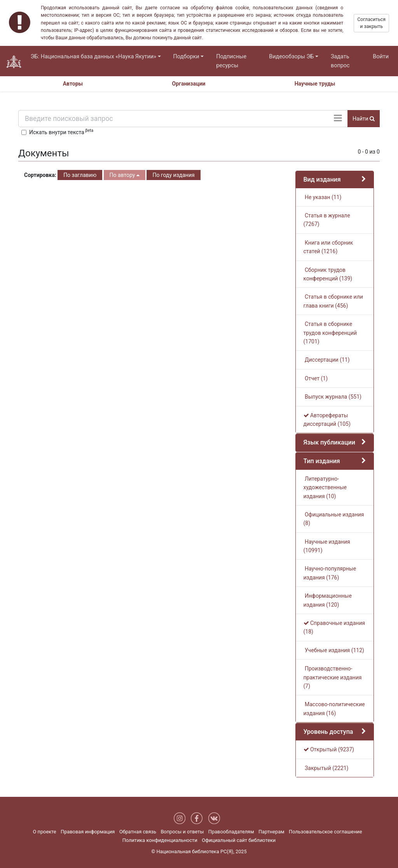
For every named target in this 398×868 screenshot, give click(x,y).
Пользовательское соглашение (325, 832)
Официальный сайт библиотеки (239, 840)
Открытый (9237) (329, 749)
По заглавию (80, 175)
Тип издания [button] (322, 461)
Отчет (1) (316, 378)
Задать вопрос (340, 61)
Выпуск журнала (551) (333, 397)
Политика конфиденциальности (160, 840)
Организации (189, 84)
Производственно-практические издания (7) (333, 677)
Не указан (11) (323, 197)
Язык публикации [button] (329, 442)
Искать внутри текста (61, 131)
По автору (125, 175)
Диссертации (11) (327, 360)
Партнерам (271, 832)
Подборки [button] (186, 57)
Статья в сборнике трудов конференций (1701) (330, 333)
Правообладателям (231, 832)
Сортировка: (40, 175)
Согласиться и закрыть (371, 23)
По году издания (173, 175)
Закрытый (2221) (326, 768)
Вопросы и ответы (182, 832)
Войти (381, 57)
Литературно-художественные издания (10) (325, 487)
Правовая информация (88, 832)
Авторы (73, 84)
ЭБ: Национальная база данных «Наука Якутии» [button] (93, 57)
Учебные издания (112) (334, 650)
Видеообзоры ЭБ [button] (291, 57)
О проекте (45, 832)
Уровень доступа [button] (328, 732)
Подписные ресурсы (231, 61)
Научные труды (315, 84)
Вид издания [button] (322, 179)
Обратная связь (138, 832)
